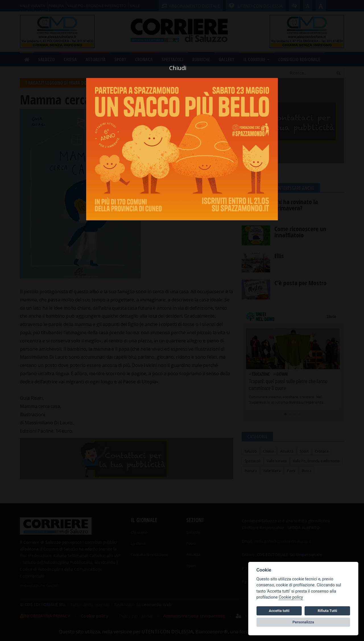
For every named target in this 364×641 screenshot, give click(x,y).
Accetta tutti (279, 611)
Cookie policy (291, 597)
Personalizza (303, 622)
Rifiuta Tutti (327, 611)
